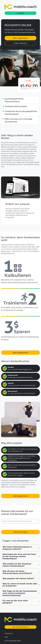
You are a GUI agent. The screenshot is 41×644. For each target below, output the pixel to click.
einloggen (20, 13)
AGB (6, 629)
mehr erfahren (20, 43)
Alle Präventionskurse (20, 619)
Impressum (9, 625)
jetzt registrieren (20, 38)
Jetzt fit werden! (20, 524)
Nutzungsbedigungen (13, 633)
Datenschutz (9, 636)
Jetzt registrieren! (21, 353)
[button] (20, 540)
